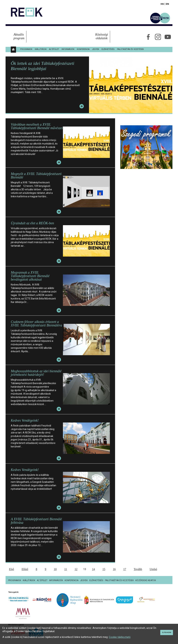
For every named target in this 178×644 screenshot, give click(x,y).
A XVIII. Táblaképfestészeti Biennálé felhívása (36, 521)
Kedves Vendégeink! (25, 420)
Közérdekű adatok (146, 580)
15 (104, 569)
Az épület (54, 49)
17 (125, 569)
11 (66, 569)
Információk (68, 49)
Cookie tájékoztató (120, 637)
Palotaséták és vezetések (130, 49)
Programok (26, 49)
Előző (25, 569)
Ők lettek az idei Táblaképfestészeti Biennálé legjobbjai (43, 66)
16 (114, 569)
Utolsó (153, 569)
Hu (162, 4)
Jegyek (96, 49)
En (167, 4)
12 (76, 569)
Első (11, 569)
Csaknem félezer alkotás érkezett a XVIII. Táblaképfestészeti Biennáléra (36, 323)
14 (93, 569)
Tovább (138, 569)
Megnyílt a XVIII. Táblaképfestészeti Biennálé (36, 176)
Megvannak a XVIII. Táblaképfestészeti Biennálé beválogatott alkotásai (30, 276)
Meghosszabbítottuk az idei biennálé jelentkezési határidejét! (36, 373)
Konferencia (83, 49)
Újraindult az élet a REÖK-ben (32, 223)
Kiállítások (41, 49)
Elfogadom (167, 632)
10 (55, 569)
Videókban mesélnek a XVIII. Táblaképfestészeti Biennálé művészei (37, 126)
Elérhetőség (108, 49)
